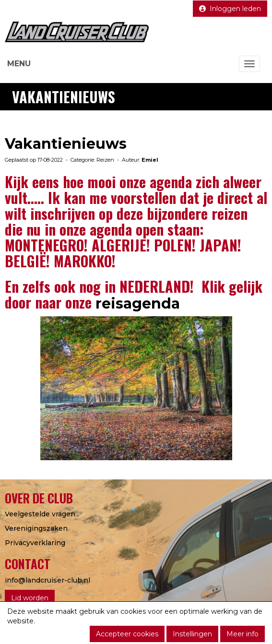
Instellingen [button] (192, 634)
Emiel (150, 160)
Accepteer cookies (127, 634)
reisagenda (140, 304)
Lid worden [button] (30, 598)
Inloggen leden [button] (230, 9)
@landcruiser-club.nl (47, 580)
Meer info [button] (242, 634)
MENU (19, 64)
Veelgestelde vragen (40, 514)
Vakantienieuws (66, 144)
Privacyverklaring (35, 543)
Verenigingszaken (36, 528)
